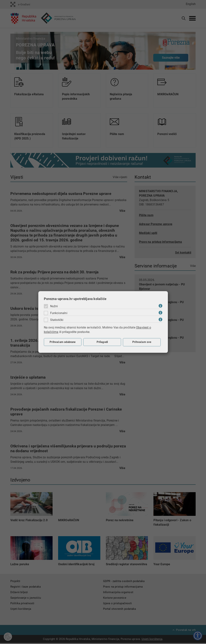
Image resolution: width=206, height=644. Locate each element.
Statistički (57, 320)
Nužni (54, 306)
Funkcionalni (59, 313)
